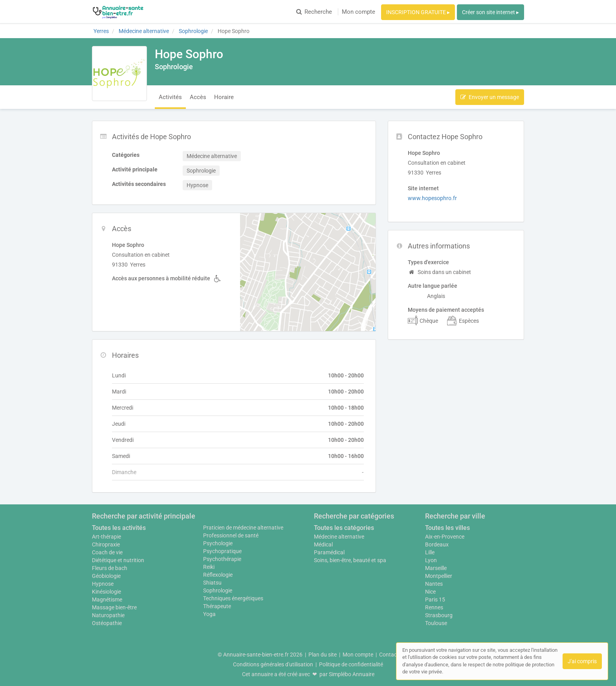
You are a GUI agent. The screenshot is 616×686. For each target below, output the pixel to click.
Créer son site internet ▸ (490, 12)
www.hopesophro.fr (432, 198)
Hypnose (103, 584)
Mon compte (358, 12)
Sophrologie (218, 590)
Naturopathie (108, 615)
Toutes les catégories (344, 528)
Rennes (434, 607)
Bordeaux (437, 544)
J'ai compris (582, 661)
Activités (170, 97)
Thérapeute (217, 606)
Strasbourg (439, 615)
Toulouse (436, 623)
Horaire (224, 97)
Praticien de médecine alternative (243, 528)
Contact (389, 655)
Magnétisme (107, 600)
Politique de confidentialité (351, 664)
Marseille (436, 568)
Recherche (314, 12)
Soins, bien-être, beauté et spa (350, 560)
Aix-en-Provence (445, 537)
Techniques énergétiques (233, 598)
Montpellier (439, 576)
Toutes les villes (447, 528)
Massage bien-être (114, 607)
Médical (323, 544)
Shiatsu (212, 583)
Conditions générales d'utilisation (273, 664)
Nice (430, 592)
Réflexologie (218, 575)
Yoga (209, 614)
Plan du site (323, 655)
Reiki (209, 567)
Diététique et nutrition (118, 560)
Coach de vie (107, 552)
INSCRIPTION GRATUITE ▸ (418, 12)
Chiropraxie (106, 544)
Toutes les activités (119, 528)
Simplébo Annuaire (352, 674)
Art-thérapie (106, 537)
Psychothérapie (222, 559)
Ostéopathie (107, 623)
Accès (198, 97)
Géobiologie (106, 576)
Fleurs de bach (110, 568)
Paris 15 (435, 600)
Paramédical (329, 552)
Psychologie (218, 543)
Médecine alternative (339, 537)
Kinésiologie (106, 592)
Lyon (431, 560)
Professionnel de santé (231, 535)
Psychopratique (222, 551)
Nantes (434, 584)
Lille (430, 552)
